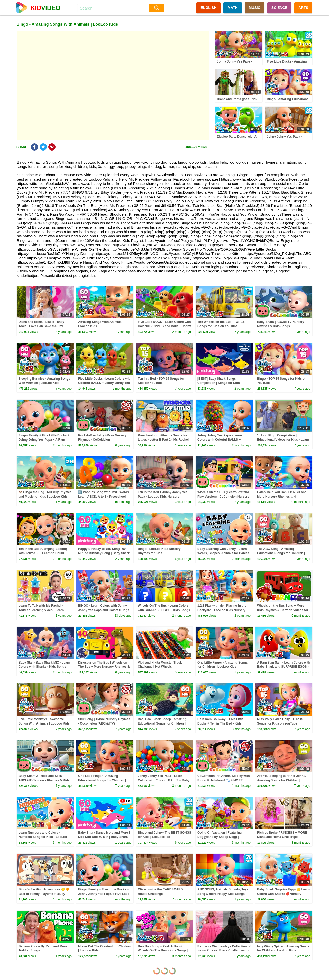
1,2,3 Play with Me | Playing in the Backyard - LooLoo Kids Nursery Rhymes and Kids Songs (222, 610)
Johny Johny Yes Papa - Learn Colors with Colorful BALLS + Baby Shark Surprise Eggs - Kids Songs (164, 780)
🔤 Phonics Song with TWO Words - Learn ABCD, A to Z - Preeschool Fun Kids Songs (104, 497)
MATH (232, 8)
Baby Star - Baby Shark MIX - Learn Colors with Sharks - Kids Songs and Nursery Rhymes (44, 667)
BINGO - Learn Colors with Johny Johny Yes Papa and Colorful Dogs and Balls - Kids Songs (104, 610)
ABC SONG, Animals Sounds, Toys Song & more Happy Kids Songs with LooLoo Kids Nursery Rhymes (223, 894)
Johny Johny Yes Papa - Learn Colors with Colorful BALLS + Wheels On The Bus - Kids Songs (222, 440)
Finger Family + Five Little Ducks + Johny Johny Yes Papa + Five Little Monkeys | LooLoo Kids (104, 894)
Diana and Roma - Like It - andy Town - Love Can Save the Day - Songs (42, 326)
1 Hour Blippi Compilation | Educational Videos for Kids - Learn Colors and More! (283, 440)
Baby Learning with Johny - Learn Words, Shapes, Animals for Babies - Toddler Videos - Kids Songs (223, 553)
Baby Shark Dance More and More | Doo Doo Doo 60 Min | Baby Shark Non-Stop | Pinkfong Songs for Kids (104, 837)
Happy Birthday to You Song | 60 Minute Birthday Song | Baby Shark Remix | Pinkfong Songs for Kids (104, 553)
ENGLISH (208, 8)
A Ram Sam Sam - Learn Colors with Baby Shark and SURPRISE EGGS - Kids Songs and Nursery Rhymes (284, 667)
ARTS (303, 8)
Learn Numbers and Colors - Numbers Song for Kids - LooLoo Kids (43, 837)
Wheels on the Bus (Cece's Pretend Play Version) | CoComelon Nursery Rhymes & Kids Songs (223, 497)
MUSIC (255, 8)
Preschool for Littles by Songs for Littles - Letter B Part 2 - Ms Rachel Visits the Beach (163, 440)
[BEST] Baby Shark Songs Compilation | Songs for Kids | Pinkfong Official (219, 383)
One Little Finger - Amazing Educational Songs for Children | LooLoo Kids (102, 780)
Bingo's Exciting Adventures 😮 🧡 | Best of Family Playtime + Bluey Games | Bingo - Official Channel (45, 894)
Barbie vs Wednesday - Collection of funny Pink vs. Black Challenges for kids (224, 951)
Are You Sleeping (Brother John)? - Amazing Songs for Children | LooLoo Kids (283, 780)
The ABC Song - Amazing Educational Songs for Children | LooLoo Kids (281, 553)
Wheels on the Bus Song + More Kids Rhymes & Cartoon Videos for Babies (283, 610)
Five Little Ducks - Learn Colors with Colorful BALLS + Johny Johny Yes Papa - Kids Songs (105, 383)
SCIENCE (279, 8)
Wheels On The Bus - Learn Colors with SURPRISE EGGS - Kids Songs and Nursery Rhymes (164, 610)
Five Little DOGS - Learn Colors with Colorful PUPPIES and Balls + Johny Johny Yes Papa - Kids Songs (164, 326)
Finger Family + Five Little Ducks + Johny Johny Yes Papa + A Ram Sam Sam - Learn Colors (44, 440)
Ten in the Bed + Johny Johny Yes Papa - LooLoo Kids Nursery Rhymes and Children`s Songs (163, 497)
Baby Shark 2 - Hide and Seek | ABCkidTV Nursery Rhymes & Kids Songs (44, 780)
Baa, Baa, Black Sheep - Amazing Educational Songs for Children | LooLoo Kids (162, 723)
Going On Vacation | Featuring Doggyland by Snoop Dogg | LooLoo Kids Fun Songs (220, 837)
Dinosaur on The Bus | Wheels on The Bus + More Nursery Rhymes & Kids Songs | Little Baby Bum (104, 667)
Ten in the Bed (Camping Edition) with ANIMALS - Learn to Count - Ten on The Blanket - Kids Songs (43, 553)
